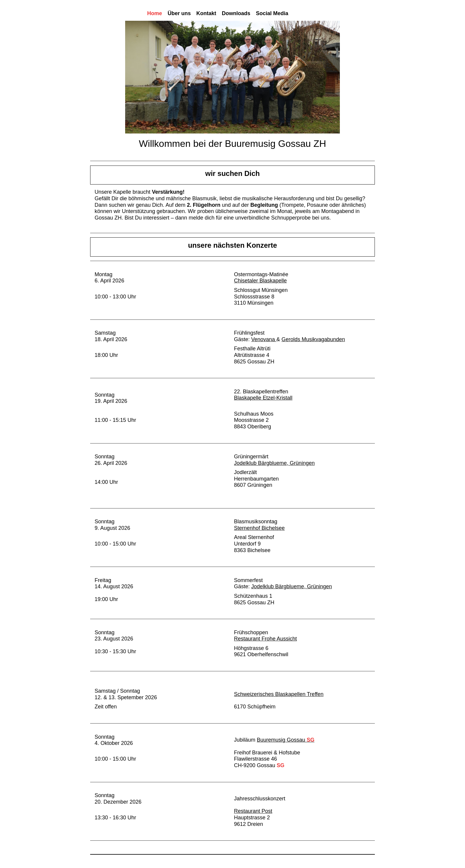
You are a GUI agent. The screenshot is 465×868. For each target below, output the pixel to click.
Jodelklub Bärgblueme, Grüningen (274, 463)
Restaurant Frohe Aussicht (265, 639)
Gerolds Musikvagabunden (313, 339)
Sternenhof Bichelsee (259, 528)
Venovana (264, 339)
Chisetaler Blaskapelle (260, 281)
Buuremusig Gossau (286, 740)
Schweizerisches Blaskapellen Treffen (279, 694)
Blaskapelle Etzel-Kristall (263, 398)
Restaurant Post (253, 811)
